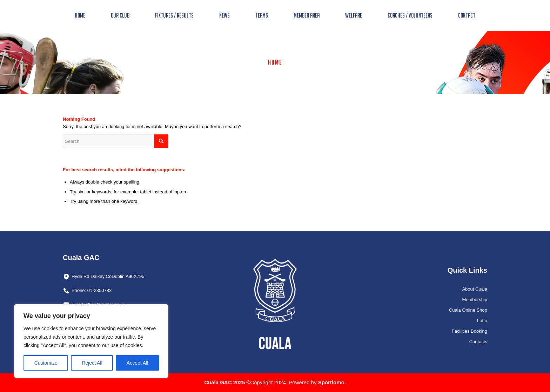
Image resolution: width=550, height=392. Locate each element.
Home (275, 62)
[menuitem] (80, 15)
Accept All (137, 363)
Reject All (92, 363)
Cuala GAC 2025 (225, 382)
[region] (91, 341)
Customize (46, 363)
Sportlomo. (332, 382)
